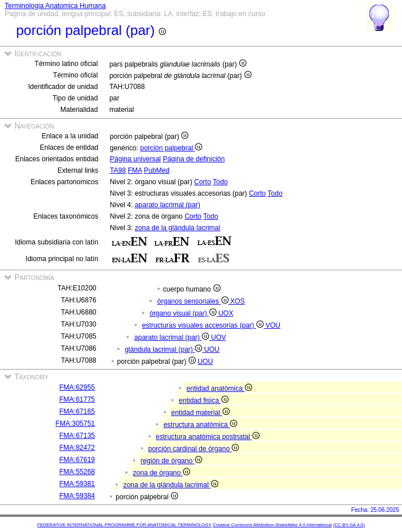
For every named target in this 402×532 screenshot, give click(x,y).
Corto (202, 182)
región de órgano (171, 461)
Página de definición (194, 159)
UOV (219, 337)
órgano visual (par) (184, 313)
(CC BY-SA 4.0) (349, 525)
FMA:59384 (77, 496)
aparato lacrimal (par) (168, 205)
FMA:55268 (77, 472)
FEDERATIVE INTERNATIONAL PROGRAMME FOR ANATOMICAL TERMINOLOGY (124, 525)
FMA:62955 (77, 387)
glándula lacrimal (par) (164, 350)
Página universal (135, 159)
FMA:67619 (77, 460)
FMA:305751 (76, 424)
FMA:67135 (77, 436)
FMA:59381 (77, 484)
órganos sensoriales (194, 301)
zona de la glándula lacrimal (178, 228)
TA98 (118, 170)
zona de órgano (161, 473)
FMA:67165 (77, 411)
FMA (135, 170)
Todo (221, 182)
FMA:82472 (77, 448)
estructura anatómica (200, 425)
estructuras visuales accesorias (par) (204, 325)
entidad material (200, 413)
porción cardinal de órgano (194, 449)
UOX (226, 313)
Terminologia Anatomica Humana (55, 6)
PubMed (156, 170)
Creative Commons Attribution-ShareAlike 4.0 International (272, 525)
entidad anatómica (219, 389)
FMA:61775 (77, 399)
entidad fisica (203, 401)
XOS (237, 301)
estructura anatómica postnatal (207, 437)
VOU (273, 325)
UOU (212, 350)
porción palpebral (171, 148)
